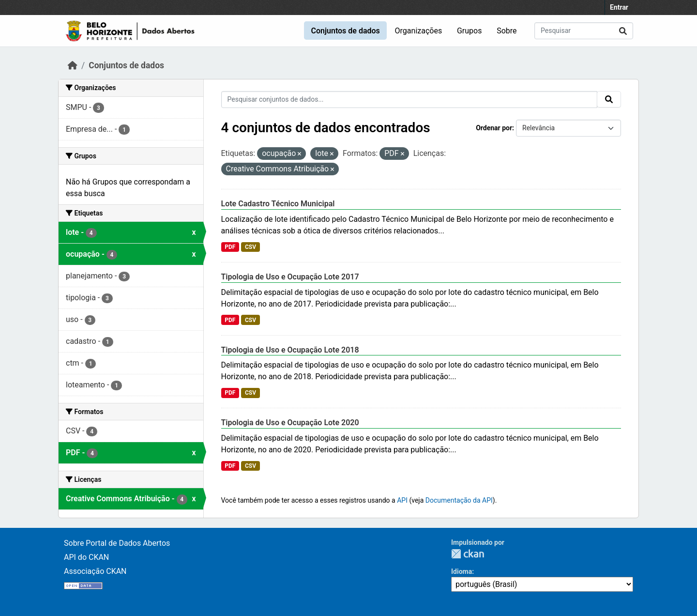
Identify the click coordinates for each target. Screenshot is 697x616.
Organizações (419, 31)
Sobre (507, 31)
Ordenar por (494, 128)
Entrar (619, 7)
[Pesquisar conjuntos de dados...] (584, 31)
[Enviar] (623, 31)
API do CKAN (86, 557)
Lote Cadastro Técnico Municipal (278, 204)
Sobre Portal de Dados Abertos (117, 543)
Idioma (462, 571)
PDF (230, 247)
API (402, 500)
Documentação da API (459, 500)
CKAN (468, 554)
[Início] (73, 65)
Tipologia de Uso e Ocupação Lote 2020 (290, 423)
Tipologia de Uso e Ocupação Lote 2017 (290, 277)
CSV (250, 247)
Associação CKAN (95, 571)
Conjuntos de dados (345, 31)
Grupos (470, 31)
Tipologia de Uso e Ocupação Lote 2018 (290, 350)
